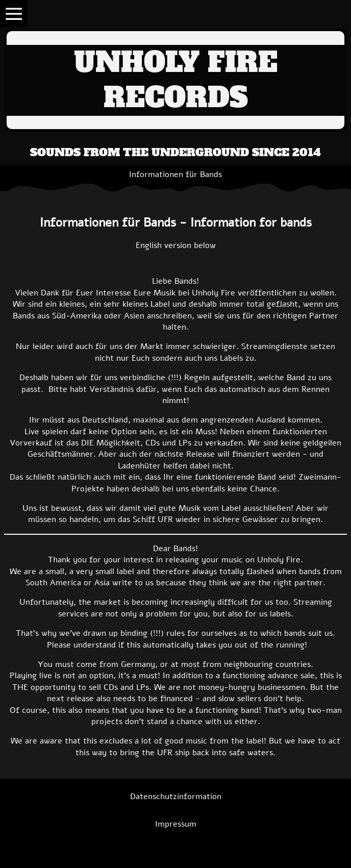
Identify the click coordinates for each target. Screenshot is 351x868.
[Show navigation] (14, 14)
